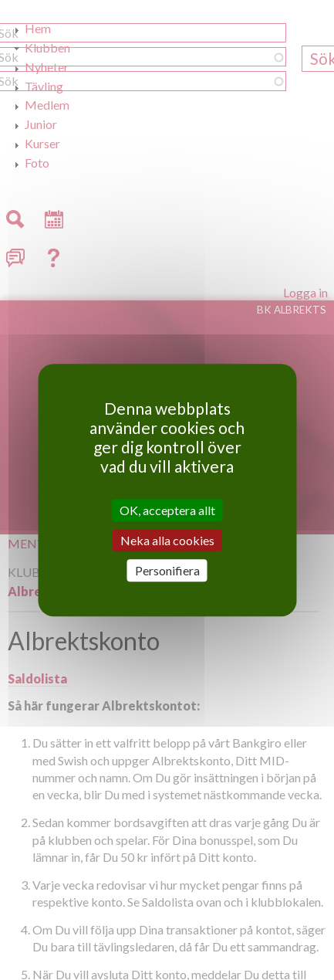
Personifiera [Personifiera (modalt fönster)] (167, 570)
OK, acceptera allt (167, 510)
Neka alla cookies (167, 540)
